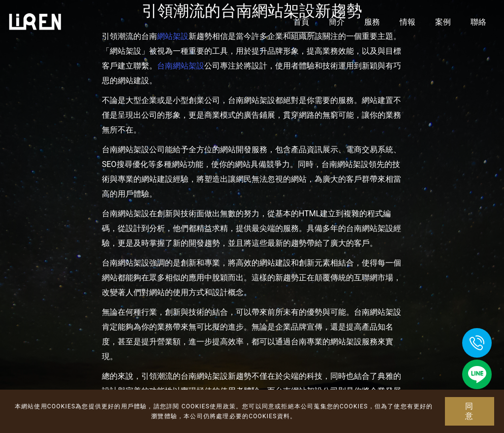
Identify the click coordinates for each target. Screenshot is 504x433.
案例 (443, 22)
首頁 (301, 22)
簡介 (337, 22)
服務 (372, 22)
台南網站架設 (181, 66)
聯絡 (478, 22)
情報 (408, 22)
